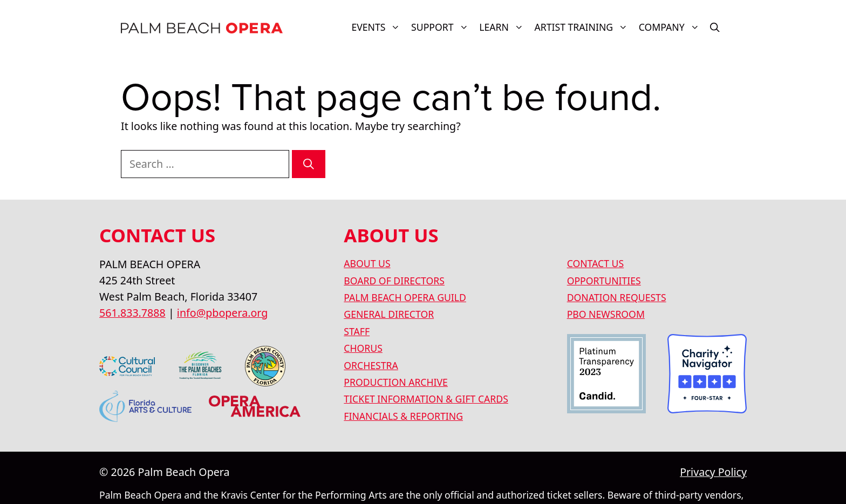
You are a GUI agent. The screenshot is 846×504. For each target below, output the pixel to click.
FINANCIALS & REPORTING (403, 416)
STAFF (357, 331)
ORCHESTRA (371, 365)
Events (378, 27)
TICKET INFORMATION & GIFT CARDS (426, 399)
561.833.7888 (132, 313)
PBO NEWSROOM (606, 314)
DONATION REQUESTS (617, 297)
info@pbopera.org (222, 313)
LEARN (504, 27)
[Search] (309, 164)
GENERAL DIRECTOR (389, 314)
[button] (715, 27)
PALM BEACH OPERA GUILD (405, 297)
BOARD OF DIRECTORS (394, 281)
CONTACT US (596, 263)
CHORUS (363, 348)
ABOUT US (367, 263)
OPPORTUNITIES (604, 281)
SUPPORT (442, 27)
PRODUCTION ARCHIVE (396, 382)
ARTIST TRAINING (584, 27)
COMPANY (672, 27)
